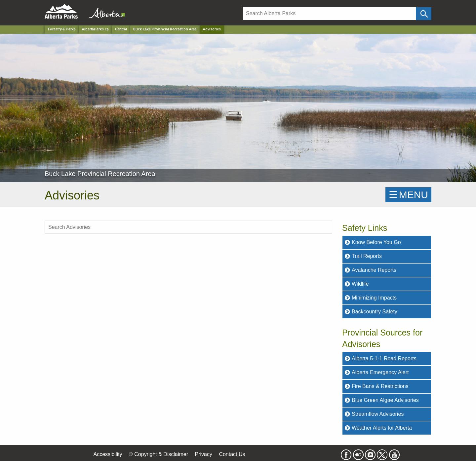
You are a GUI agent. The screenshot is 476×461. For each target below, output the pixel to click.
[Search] (329, 14)
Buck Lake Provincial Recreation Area (165, 29)
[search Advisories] (188, 227)
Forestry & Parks (62, 29)
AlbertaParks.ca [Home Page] (95, 29)
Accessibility (108, 454)
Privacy (203, 454)
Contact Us (232, 454)
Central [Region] (121, 29)
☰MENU (408, 195)
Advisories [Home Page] (212, 29)
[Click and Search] (424, 14)
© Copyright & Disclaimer (159, 454)
